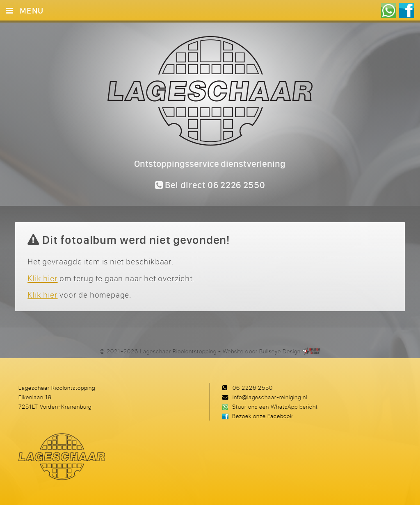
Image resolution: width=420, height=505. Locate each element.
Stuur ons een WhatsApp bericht (275, 406)
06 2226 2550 (253, 388)
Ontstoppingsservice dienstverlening (210, 164)
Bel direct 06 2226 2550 (210, 185)
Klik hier (42, 278)
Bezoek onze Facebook (262, 416)
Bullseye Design (280, 351)
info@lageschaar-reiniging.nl (270, 397)
